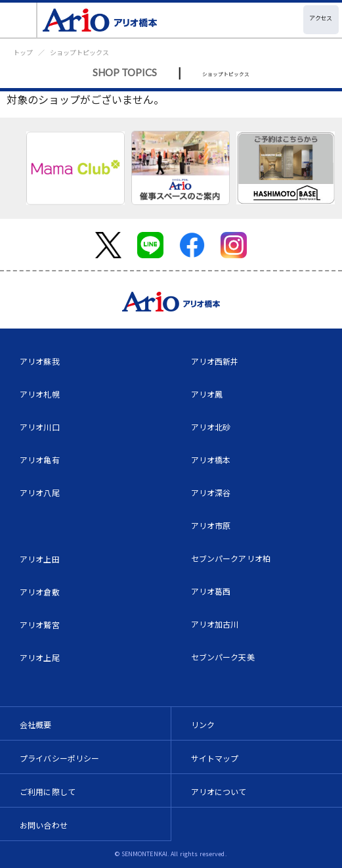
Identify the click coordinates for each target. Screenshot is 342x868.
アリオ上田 (40, 559)
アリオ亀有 (40, 460)
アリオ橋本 (211, 460)
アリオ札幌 (40, 394)
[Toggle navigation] (19, 20)
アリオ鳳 (207, 394)
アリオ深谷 (211, 492)
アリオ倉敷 (40, 592)
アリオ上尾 (40, 657)
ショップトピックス (79, 52)
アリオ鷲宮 (40, 625)
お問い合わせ (44, 825)
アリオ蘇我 (40, 361)
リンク (203, 724)
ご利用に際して (48, 791)
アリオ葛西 (211, 591)
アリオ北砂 (211, 427)
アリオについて (219, 791)
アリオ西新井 (215, 361)
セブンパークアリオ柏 (231, 558)
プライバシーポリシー (60, 758)
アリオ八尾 (40, 492)
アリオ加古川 (215, 624)
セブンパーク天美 (223, 657)
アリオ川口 (40, 427)
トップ (23, 52)
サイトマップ (215, 758)
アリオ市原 (211, 525)
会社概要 (36, 724)
